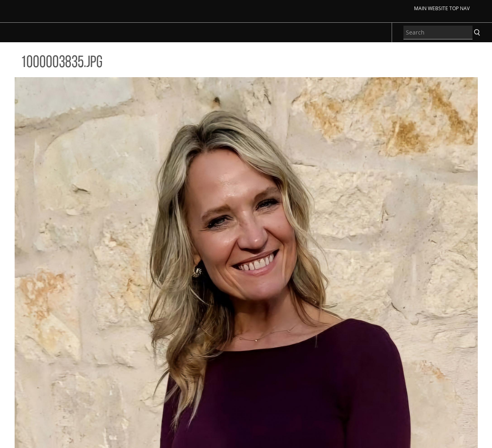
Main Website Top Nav (442, 8)
